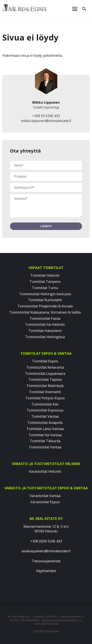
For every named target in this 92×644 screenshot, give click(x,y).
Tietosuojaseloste (46, 561)
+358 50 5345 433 (46, 116)
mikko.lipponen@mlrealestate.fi (46, 121)
